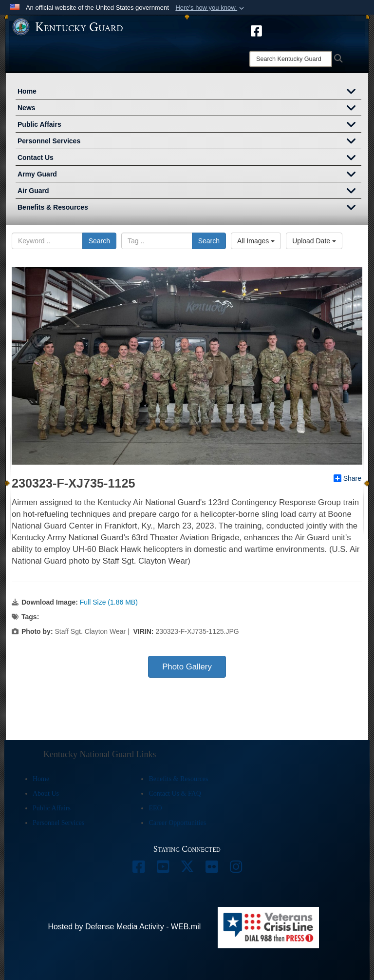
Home (189, 92)
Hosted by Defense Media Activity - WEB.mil (124, 927)
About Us (46, 794)
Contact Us (189, 158)
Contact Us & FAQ (175, 794)
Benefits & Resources (189, 208)
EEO (155, 808)
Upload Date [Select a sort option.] (314, 241)
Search (99, 241)
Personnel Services (189, 142)
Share (347, 478)
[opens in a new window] (256, 30)
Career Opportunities (177, 823)
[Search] (291, 59)
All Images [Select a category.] (256, 241)
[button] (211, 8)
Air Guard (189, 192)
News (189, 109)
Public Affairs (189, 125)
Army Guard (189, 175)
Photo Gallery (187, 667)
